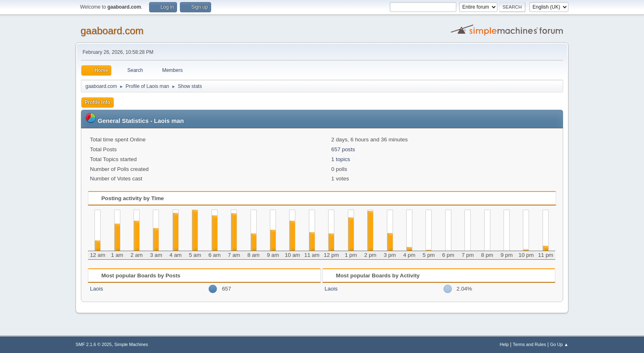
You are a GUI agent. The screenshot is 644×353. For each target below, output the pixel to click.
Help (504, 344)
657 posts (343, 149)
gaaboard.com (112, 31)
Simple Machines (131, 344)
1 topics (341, 159)
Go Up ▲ (559, 344)
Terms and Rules (530, 344)
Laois (97, 289)
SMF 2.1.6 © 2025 (94, 344)
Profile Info (98, 102)
